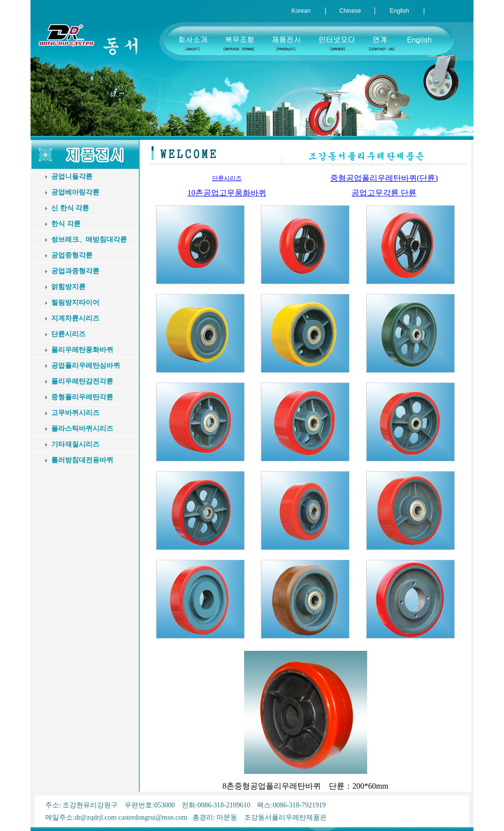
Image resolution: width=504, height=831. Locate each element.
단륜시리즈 (68, 334)
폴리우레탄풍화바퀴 (82, 350)
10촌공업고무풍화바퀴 (227, 193)
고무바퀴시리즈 (75, 413)
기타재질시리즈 (75, 444)
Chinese (350, 11)
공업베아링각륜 (75, 192)
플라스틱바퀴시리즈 (82, 429)
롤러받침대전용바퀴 (82, 460)
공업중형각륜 (72, 255)
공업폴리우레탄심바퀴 (86, 366)
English (399, 11)
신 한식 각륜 (70, 208)
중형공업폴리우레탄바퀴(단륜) (384, 178)
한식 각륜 (66, 224)
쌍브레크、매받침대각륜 (89, 240)
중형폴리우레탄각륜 (82, 397)
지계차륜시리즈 (75, 318)
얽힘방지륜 (68, 287)
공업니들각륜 (72, 176)
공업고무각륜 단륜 (384, 193)
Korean (301, 11)
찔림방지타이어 (75, 303)
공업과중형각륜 (75, 271)
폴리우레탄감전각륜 (82, 381)
